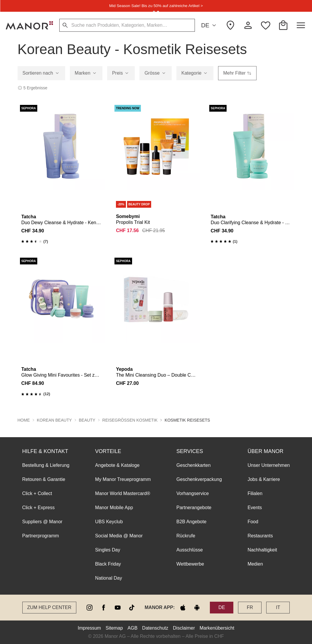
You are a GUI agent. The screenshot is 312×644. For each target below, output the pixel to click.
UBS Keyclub (109, 522)
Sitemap (114, 628)
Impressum (89, 628)
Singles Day (108, 550)
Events (255, 508)
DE (209, 25)
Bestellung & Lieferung (46, 465)
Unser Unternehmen (269, 465)
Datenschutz (155, 628)
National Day (109, 578)
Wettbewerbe (190, 564)
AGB (133, 628)
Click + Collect (37, 493)
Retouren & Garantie (44, 479)
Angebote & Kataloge (117, 465)
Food (253, 522)
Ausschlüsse (190, 550)
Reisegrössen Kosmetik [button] (130, 420)
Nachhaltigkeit (262, 550)
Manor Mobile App (114, 508)
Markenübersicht (217, 628)
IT (278, 607)
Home (24, 420)
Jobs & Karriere (264, 479)
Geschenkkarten (194, 465)
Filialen (255, 493)
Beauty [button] (87, 420)
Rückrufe (186, 536)
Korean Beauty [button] (54, 420)
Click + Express (39, 508)
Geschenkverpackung (199, 479)
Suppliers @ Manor (42, 522)
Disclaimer (184, 628)
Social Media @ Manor (119, 536)
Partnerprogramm (41, 536)
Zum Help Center (49, 607)
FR (250, 607)
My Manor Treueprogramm (123, 479)
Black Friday (108, 564)
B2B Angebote (191, 522)
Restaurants (260, 536)
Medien (255, 564)
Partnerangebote (194, 508)
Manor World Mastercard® (123, 493)
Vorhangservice (193, 493)
